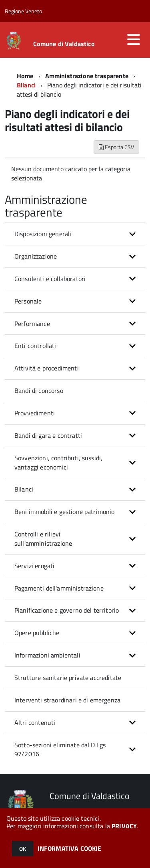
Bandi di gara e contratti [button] (48, 435)
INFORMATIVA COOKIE (70, 848)
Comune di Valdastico (64, 44)
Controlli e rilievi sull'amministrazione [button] (43, 539)
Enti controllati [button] (35, 346)
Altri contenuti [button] (35, 722)
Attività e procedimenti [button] (47, 368)
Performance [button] (32, 324)
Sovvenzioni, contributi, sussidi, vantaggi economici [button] (58, 462)
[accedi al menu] (134, 39)
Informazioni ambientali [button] (47, 655)
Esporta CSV (116, 147)
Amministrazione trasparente (87, 76)
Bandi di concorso (39, 390)
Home (25, 76)
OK (23, 849)
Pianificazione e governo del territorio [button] (67, 610)
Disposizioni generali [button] (43, 234)
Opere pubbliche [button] (37, 633)
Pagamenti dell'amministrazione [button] (59, 588)
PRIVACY (124, 826)
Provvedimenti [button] (35, 413)
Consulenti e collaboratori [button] (50, 279)
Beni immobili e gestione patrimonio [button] (65, 512)
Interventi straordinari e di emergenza (67, 700)
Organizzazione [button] (36, 256)
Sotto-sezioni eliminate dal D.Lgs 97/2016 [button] (60, 750)
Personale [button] (28, 301)
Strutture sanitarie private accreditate (68, 678)
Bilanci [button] (24, 489)
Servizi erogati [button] (34, 566)
